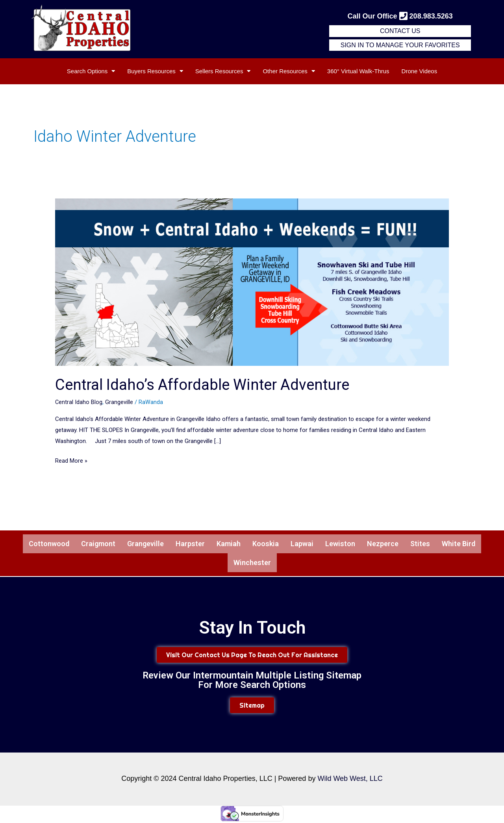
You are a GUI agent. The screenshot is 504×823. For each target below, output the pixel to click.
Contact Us (400, 31)
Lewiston (347, 544)
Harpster (187, 544)
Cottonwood (35, 544)
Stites (432, 544)
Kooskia (268, 544)
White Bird (473, 544)
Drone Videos (420, 71)
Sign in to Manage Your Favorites (400, 45)
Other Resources (289, 71)
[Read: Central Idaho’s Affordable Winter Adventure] (252, 282)
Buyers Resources (155, 71)
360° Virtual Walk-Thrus (358, 71)
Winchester (252, 564)
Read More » (71, 460)
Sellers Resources (223, 71)
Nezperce (393, 544)
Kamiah (228, 544)
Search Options (91, 71)
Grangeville (120, 402)
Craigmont (88, 544)
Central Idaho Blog (79, 402)
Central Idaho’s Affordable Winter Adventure (209, 385)
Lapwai (306, 544)
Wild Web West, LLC (350, 780)
